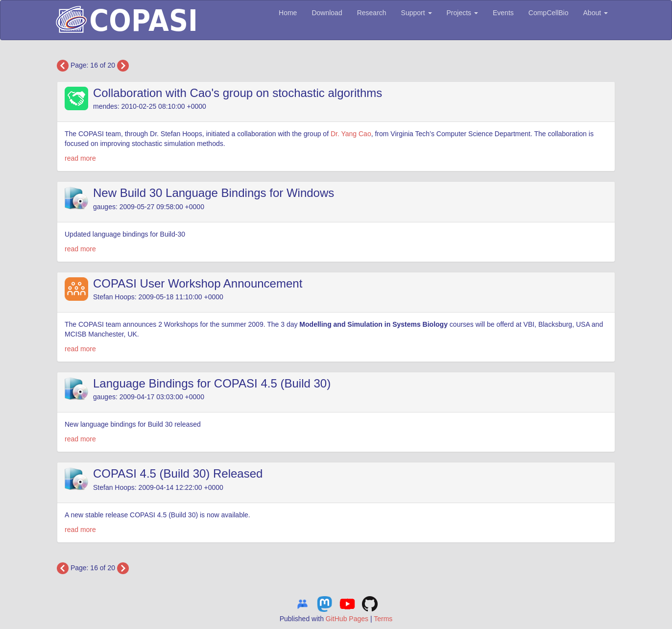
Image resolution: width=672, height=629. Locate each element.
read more (80, 158)
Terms (383, 619)
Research (372, 13)
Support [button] (417, 13)
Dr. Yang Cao (351, 134)
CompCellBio (549, 13)
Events (503, 13)
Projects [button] (462, 13)
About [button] (596, 13)
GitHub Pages (347, 619)
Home (288, 13)
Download (327, 13)
